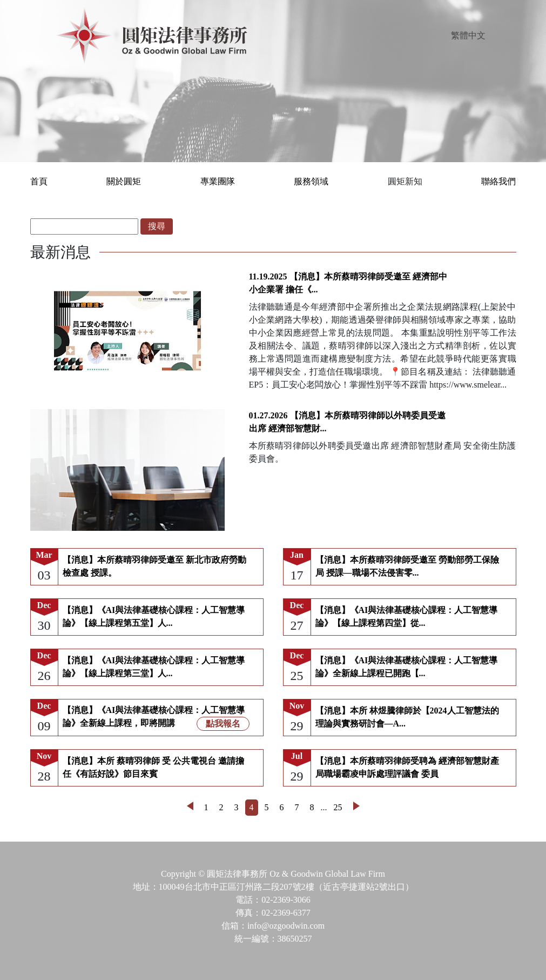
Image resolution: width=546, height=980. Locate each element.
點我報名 (223, 724)
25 (338, 807)
